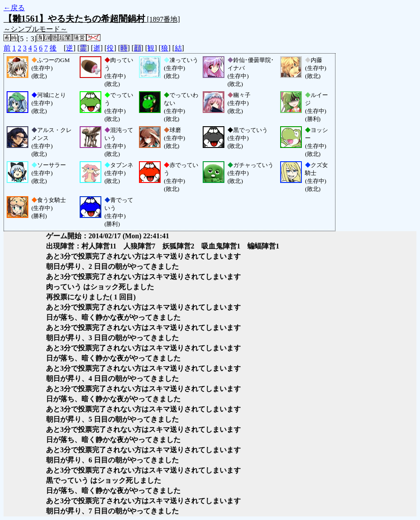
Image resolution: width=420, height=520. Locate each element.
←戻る (14, 8)
